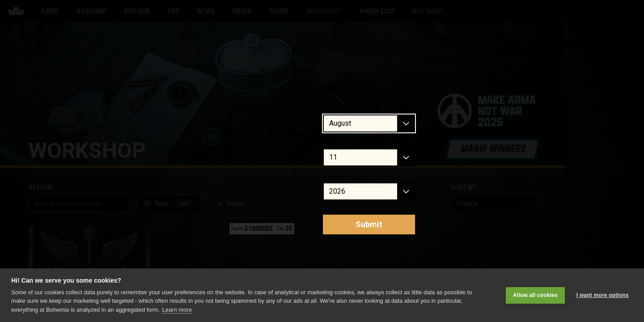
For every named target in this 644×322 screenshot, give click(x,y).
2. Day (330, 143)
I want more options (603, 295)
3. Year (332, 177)
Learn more (177, 310)
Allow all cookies (535, 295)
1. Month (334, 109)
